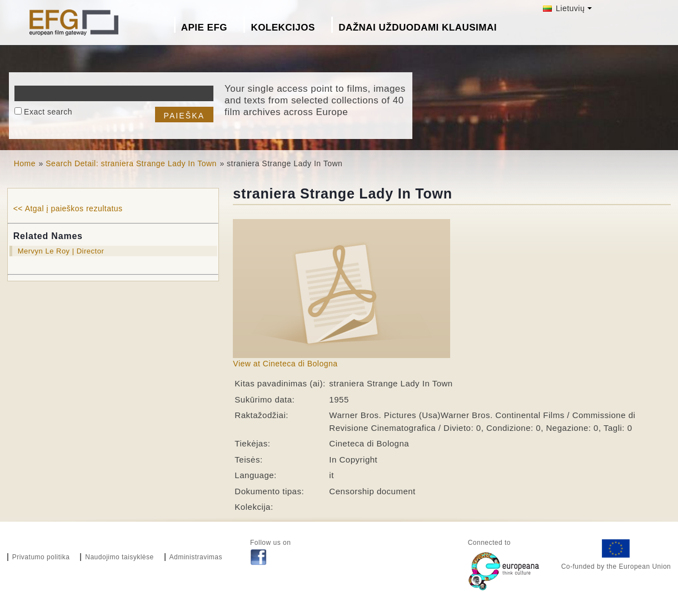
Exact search (48, 112)
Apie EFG (204, 28)
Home (25, 163)
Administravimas (196, 557)
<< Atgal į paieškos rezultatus (68, 208)
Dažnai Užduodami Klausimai (418, 28)
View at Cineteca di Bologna (285, 364)
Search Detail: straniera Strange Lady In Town (131, 163)
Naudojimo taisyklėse (119, 557)
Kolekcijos (283, 28)
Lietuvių (564, 8)
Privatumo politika (41, 557)
